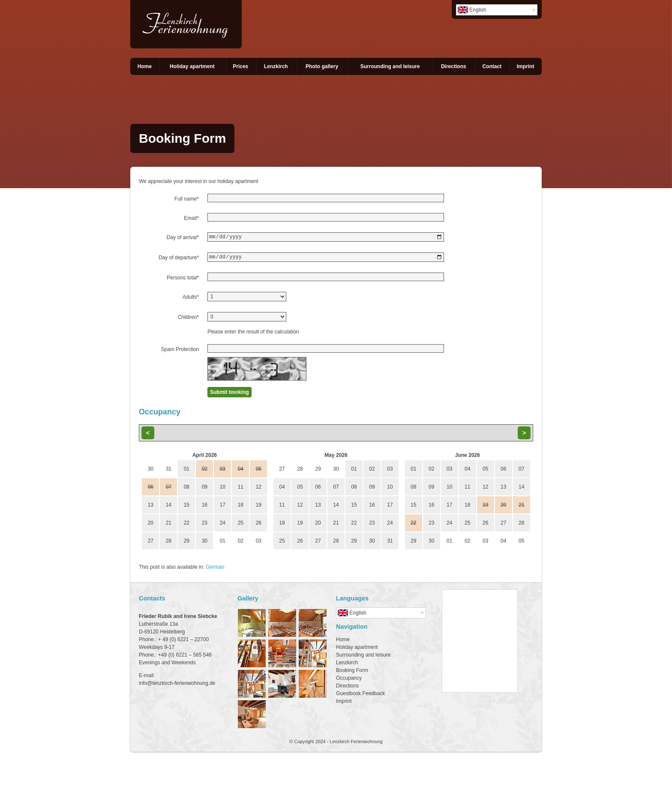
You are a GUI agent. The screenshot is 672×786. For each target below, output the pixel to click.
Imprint (526, 66)
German (215, 570)
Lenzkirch (276, 66)
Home (145, 66)
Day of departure (179, 259)
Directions (454, 66)
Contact (492, 66)
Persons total (183, 280)
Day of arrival (183, 237)
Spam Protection (180, 352)
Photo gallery (322, 66)
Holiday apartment (192, 66)
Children (188, 320)
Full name (187, 199)
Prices (240, 66)
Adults (191, 300)
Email (191, 218)
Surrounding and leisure (390, 66)
